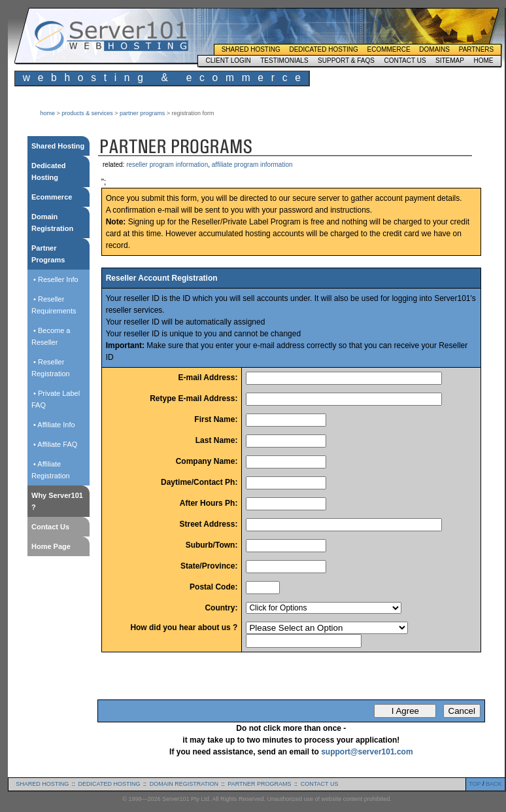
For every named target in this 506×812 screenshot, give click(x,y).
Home (483, 61)
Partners (477, 49)
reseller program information (167, 165)
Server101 (111, 36)
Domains (434, 49)
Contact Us (405, 61)
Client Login (228, 61)
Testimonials (284, 61)
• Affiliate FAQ (54, 444)
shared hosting (42, 784)
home (48, 113)
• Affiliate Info (53, 425)
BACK (494, 784)
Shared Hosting (251, 49)
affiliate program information (252, 165)
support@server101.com (367, 752)
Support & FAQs (346, 61)
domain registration (184, 784)
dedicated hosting (110, 784)
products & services (87, 113)
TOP (475, 784)
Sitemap (450, 61)
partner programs (142, 113)
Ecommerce (389, 49)
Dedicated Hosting (323, 49)
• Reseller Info (55, 279)
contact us (320, 784)
